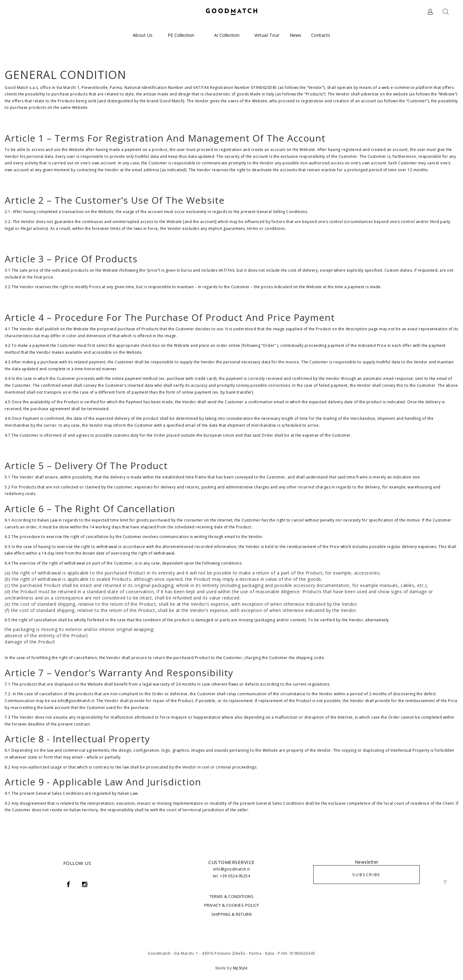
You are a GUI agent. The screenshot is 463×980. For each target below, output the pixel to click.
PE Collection (181, 35)
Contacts (321, 35)
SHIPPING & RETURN (232, 914)
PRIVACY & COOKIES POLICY (232, 905)
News (295, 35)
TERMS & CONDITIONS (231, 896)
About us (143, 35)
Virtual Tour (267, 35)
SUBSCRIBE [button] (366, 875)
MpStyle (240, 968)
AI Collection (227, 35)
